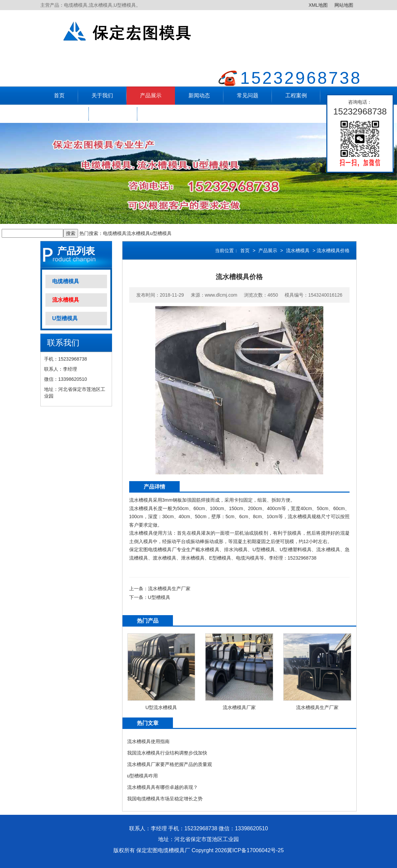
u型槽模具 (161, 233)
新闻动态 (199, 95)
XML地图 (318, 5)
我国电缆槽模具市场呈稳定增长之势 (165, 799)
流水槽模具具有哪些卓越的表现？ (163, 787)
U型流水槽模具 (161, 707)
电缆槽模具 (115, 233)
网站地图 (344, 5)
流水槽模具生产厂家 (169, 589)
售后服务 (65, 114)
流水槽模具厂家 (239, 707)
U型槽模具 (65, 318)
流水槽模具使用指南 (148, 741)
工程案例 (296, 95)
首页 (59, 95)
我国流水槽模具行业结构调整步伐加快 (167, 753)
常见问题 (248, 95)
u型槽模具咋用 (143, 776)
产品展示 (151, 95)
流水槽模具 (138, 233)
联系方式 (113, 114)
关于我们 (102, 95)
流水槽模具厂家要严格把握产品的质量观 (170, 764)
